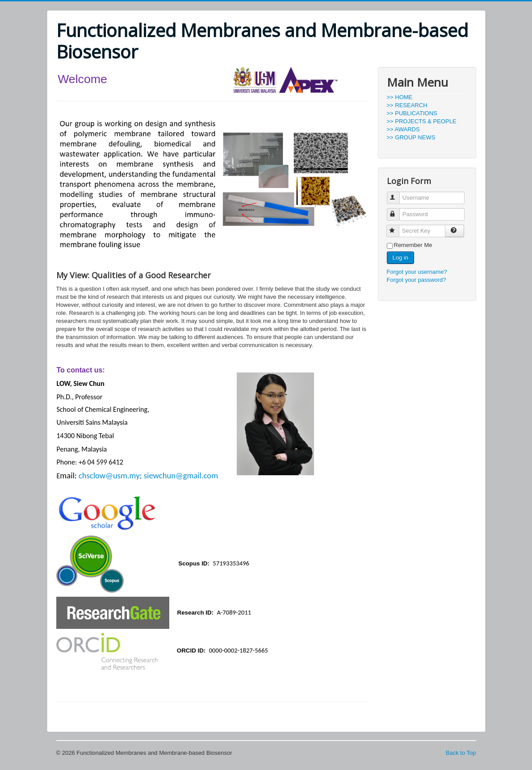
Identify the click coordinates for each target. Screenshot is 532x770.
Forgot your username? (417, 272)
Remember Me (413, 245)
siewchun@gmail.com (181, 475)
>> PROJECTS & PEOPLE (422, 121)
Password (397, 211)
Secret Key (397, 227)
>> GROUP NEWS (411, 137)
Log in (400, 257)
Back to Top (461, 753)
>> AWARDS (403, 129)
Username (397, 194)
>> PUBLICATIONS (412, 113)
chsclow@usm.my (109, 475)
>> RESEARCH (407, 105)
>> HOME (400, 97)
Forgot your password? (417, 280)
